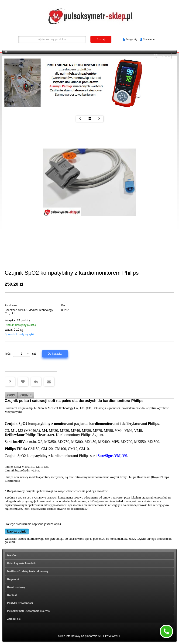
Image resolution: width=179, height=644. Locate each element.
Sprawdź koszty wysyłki (19, 334)
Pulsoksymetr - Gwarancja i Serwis (28, 611)
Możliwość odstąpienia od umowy (28, 571)
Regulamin (14, 579)
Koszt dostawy (16, 587)
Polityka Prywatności (20, 603)
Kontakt (12, 595)
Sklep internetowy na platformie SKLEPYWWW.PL (90, 636)
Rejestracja (149, 39)
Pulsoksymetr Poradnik (21, 563)
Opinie (26, 395)
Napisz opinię (17, 531)
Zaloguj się (131, 39)
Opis (11, 395)
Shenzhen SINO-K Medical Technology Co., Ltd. (29, 312)
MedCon (12, 555)
